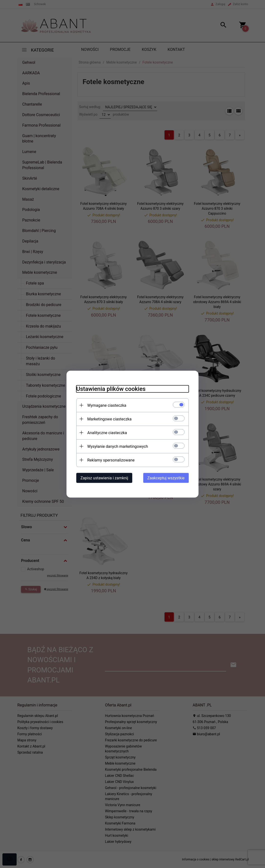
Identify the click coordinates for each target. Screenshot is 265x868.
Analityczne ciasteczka (107, 433)
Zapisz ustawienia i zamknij (104, 478)
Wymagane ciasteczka (107, 405)
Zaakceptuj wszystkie (166, 478)
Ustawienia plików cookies (111, 389)
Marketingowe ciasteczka (109, 419)
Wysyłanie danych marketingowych (118, 446)
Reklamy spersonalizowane (111, 460)
